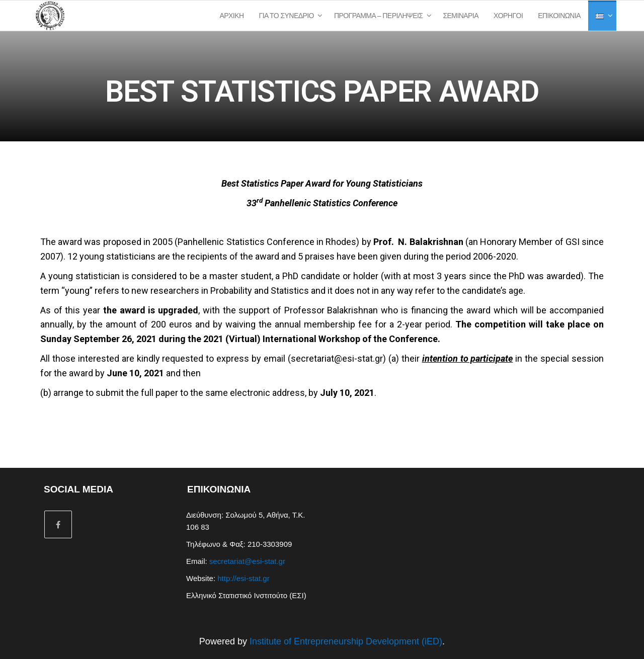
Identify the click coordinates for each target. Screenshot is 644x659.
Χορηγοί (508, 16)
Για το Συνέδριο (287, 16)
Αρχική (232, 16)
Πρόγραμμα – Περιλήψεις (379, 16)
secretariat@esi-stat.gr (337, 358)
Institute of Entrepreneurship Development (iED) (346, 641)
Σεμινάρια (461, 16)
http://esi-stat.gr (243, 578)
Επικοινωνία (559, 16)
